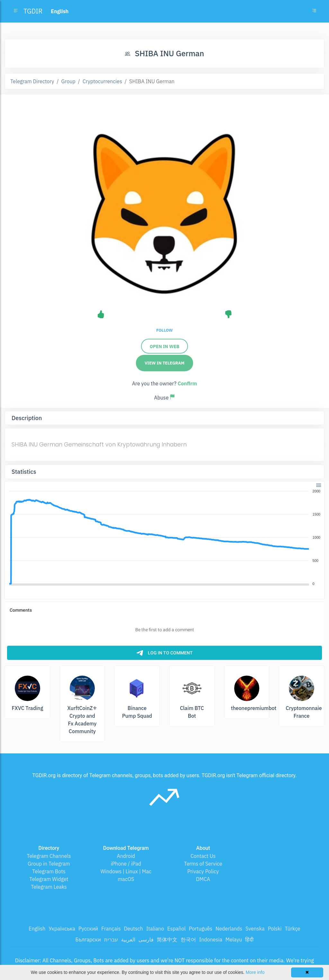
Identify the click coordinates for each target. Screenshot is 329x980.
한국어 (188, 940)
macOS (126, 879)
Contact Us (203, 856)
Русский (88, 929)
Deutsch (133, 929)
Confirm (187, 383)
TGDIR (33, 11)
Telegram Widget (49, 879)
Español (176, 929)
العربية (128, 940)
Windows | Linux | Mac (126, 871)
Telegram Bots (49, 871)
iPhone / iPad (126, 864)
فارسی (146, 940)
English (37, 929)
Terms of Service (203, 864)
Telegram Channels (49, 856)
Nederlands (229, 929)
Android (126, 856)
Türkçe (292, 929)
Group (68, 81)
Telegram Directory (32, 81)
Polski (275, 929)
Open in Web (164, 346)
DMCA (203, 879)
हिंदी (249, 940)
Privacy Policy (203, 871)
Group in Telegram (49, 864)
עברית (111, 940)
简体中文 (167, 940)
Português (201, 929)
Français (111, 929)
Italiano (155, 929)
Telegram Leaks (49, 887)
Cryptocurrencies (102, 81)
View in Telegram (164, 363)
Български (88, 940)
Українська (62, 929)
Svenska (255, 929)
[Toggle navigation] (314, 11)
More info (255, 972)
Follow (164, 330)
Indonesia (211, 940)
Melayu (234, 940)
